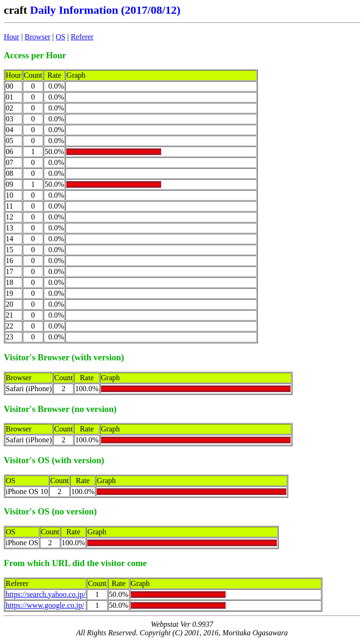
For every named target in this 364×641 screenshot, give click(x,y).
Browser (37, 37)
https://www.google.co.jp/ (45, 605)
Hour (12, 37)
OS (61, 37)
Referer (82, 37)
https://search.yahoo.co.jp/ (45, 594)
